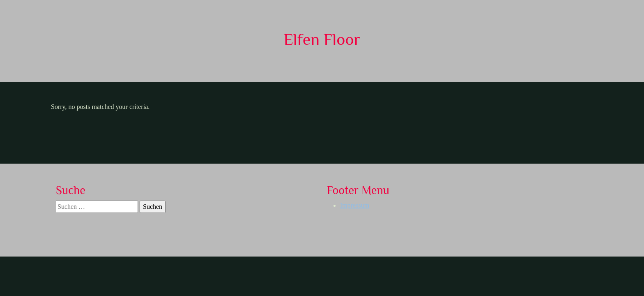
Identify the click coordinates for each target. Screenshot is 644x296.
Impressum (355, 205)
